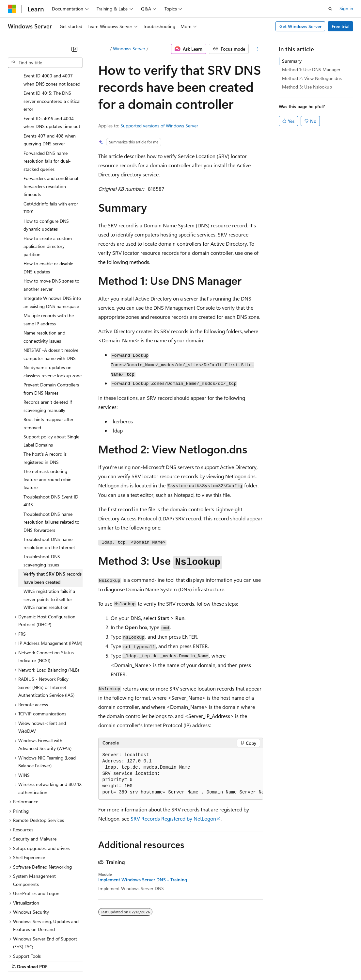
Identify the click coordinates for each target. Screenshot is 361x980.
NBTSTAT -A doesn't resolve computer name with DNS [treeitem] (51, 298)
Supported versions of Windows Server (159, 126)
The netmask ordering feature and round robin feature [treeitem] (47, 423)
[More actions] (257, 49)
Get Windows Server (300, 26)
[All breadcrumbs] (104, 49)
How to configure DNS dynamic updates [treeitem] (46, 169)
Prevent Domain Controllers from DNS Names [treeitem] (51, 332)
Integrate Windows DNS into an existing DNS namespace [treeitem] (52, 246)
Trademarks (271, 960)
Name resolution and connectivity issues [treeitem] (44, 280)
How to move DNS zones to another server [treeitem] (51, 228)
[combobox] (45, 63)
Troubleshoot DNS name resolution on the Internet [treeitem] (49, 487)
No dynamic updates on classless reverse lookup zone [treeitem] (53, 315)
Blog (89, 960)
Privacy (143, 960)
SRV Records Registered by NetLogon (173, 818)
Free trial (341, 26)
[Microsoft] (12, 9)
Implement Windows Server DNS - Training (143, 880)
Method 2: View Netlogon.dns (312, 78)
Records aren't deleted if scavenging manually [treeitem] (48, 350)
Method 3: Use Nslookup (307, 87)
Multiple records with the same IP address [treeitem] (49, 263)
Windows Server (129, 49)
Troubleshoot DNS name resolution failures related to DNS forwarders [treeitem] (51, 465)
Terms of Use (238, 960)
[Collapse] (74, 49)
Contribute (117, 960)
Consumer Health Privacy (188, 960)
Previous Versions (59, 960)
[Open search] (330, 9)
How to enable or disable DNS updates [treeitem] (48, 211)
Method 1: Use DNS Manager (311, 69)
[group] (181, 774)
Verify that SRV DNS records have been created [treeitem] (53, 521)
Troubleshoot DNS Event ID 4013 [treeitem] (51, 444)
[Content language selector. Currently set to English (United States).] (38, 945)
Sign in (346, 8)
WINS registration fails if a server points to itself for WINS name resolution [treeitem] (49, 543)
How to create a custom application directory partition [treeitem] (48, 190)
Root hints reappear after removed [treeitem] (48, 367)
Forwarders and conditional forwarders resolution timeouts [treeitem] (51, 130)
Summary (292, 61)
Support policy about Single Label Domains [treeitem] (51, 384)
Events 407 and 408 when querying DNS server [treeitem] (50, 83)
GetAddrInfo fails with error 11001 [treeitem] (51, 151)
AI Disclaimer (21, 960)
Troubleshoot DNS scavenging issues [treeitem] (42, 504)
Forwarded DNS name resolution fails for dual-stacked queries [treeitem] (47, 105)
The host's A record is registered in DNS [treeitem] (45, 401)
